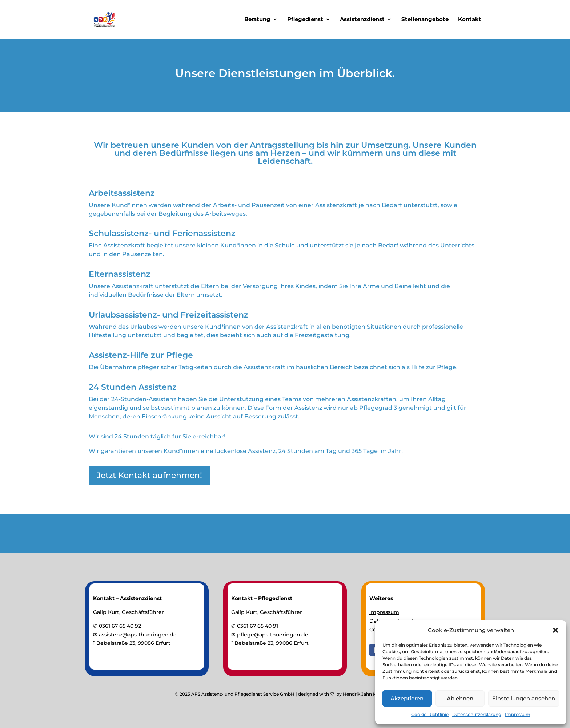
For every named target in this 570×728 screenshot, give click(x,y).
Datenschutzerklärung (477, 714)
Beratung (257, 20)
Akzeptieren (407, 698)
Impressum (518, 714)
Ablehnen (460, 698)
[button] (555, 630)
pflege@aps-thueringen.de (273, 635)
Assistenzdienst (362, 20)
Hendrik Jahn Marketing (369, 694)
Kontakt (470, 20)
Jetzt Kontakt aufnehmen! (149, 475)
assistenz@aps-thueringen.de (138, 635)
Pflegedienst (305, 20)
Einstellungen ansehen (524, 698)
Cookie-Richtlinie (430, 714)
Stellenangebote (425, 20)
